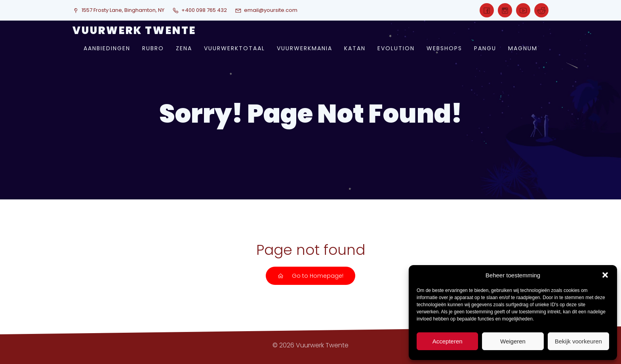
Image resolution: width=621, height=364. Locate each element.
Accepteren (448, 341)
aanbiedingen (107, 48)
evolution (396, 48)
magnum (523, 48)
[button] (605, 275)
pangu (485, 48)
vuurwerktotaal (234, 48)
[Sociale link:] (487, 10)
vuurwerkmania (305, 48)
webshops (444, 48)
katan (355, 48)
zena (184, 48)
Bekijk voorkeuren (578, 341)
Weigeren (513, 341)
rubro (153, 48)
